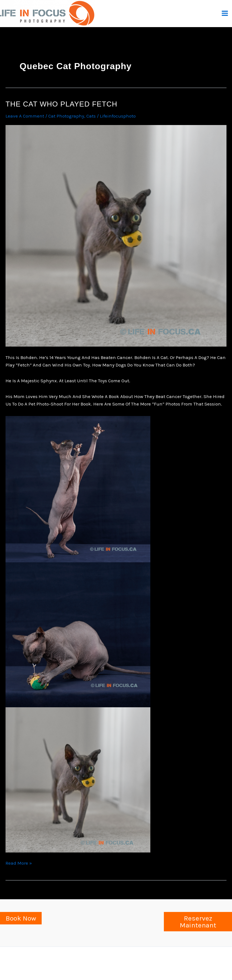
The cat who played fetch (61, 104)
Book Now (21, 918)
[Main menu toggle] (225, 13)
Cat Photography (66, 116)
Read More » (19, 863)
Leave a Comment (25, 116)
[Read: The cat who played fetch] (116, 235)
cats (91, 116)
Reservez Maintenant (198, 922)
